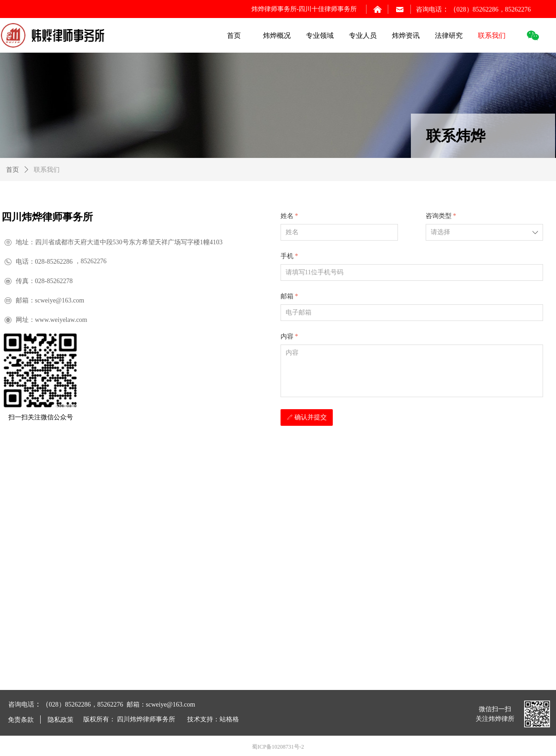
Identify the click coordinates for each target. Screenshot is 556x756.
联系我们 (47, 170)
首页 (12, 170)
